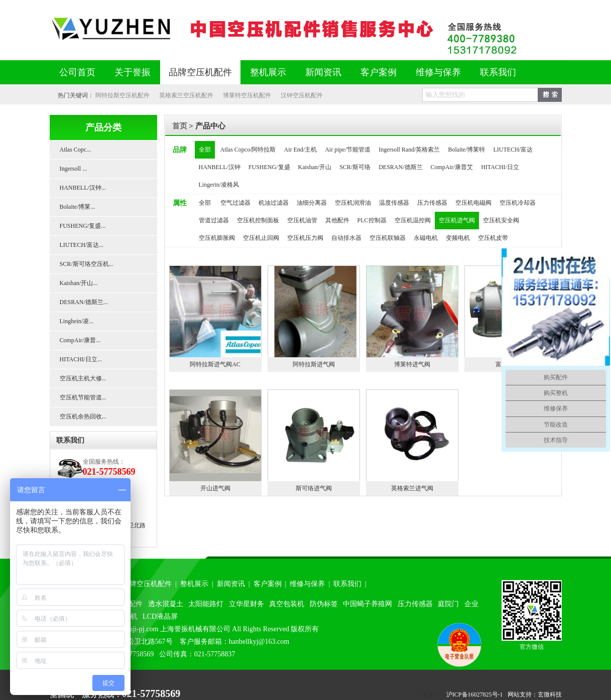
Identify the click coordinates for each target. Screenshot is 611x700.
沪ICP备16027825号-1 (475, 694)
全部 (205, 150)
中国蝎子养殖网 (368, 604)
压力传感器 (432, 203)
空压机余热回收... (83, 416)
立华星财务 (247, 604)
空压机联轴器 (388, 238)
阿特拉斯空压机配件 (123, 95)
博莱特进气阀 (412, 364)
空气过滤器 (235, 203)
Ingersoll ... (74, 169)
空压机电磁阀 (473, 203)
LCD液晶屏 (160, 616)
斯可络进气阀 (314, 488)
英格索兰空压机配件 (186, 95)
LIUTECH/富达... (82, 245)
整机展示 (268, 72)
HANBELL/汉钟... (83, 188)
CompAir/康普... (80, 340)
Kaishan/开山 (315, 167)
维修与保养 (438, 72)
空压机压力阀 (305, 238)
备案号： (434, 694)
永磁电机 (426, 238)
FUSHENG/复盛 (269, 167)
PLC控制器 (372, 220)
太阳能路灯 (206, 604)
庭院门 (448, 604)
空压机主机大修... (83, 378)
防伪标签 (324, 604)
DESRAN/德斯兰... (84, 302)
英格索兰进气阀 (412, 488)
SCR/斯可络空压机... (87, 264)
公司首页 (77, 72)
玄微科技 (550, 694)
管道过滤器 (214, 220)
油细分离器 (312, 203)
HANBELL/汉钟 (220, 167)
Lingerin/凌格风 (219, 185)
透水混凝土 (166, 604)
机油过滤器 (274, 203)
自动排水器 (346, 238)
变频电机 (458, 238)
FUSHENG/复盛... (83, 226)
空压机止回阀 (261, 238)
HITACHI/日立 (500, 167)
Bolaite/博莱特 (467, 150)
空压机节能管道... (83, 397)
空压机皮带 (493, 238)
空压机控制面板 (258, 220)
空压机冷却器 (518, 203)
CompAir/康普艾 (452, 167)
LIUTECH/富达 (513, 150)
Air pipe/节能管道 (348, 150)
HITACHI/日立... (81, 359)
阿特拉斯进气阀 (314, 364)
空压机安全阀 (501, 220)
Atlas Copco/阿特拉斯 (248, 150)
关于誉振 (133, 72)
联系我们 (498, 72)
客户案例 (379, 72)
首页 (180, 126)
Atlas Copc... (76, 150)
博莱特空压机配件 (247, 95)
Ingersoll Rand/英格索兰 (409, 150)
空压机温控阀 (413, 220)
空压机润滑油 (353, 203)
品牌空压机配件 (200, 72)
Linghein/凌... (77, 321)
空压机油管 (302, 220)
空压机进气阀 (457, 220)
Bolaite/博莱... (78, 207)
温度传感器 (394, 203)
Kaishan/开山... (79, 283)
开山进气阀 (215, 488)
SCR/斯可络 (355, 167)
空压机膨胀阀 (217, 238)
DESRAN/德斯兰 (400, 167)
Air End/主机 (301, 150)
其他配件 (337, 220)
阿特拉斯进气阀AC (215, 364)
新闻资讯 (323, 72)
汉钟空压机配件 (302, 95)
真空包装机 (287, 604)
